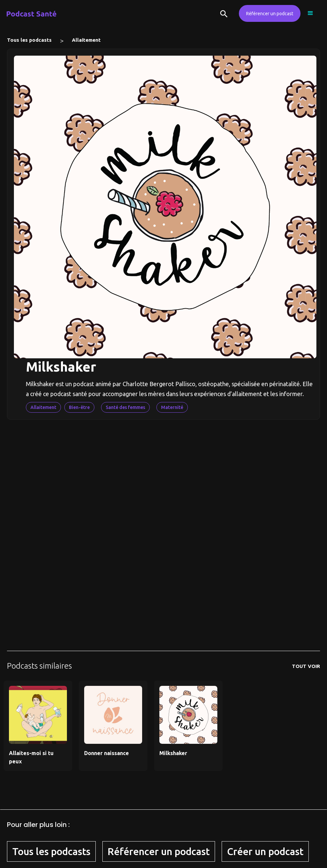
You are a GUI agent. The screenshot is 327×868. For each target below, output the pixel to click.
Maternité (172, 407)
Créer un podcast (265, 851)
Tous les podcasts (29, 40)
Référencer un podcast (270, 14)
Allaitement (86, 40)
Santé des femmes (125, 407)
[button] (310, 13)
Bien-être (79, 407)
